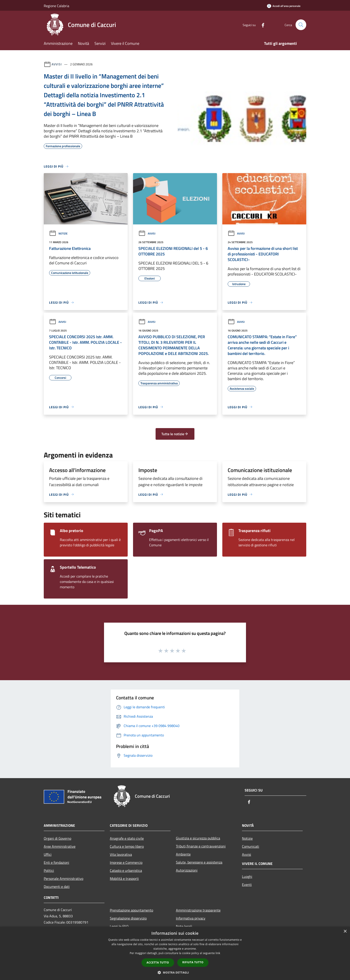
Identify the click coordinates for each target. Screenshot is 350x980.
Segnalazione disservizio (128, 918)
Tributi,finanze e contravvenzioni (201, 846)
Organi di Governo (57, 838)
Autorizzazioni (187, 870)
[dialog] (175, 953)
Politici (49, 870)
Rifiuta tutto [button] (193, 962)
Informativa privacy (191, 918)
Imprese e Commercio (126, 862)
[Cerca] (301, 25)
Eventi (247, 885)
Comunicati (251, 846)
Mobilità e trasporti (124, 878)
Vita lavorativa (121, 854)
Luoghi (247, 876)
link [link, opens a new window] (218, 953)
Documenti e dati (57, 887)
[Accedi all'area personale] (284, 6)
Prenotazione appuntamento (131, 910)
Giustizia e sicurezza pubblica (198, 838)
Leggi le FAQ (119, 926)
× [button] (345, 931)
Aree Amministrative (60, 846)
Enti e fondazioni (56, 862)
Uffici (48, 854)
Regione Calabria (56, 6)
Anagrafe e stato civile (127, 838)
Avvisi (57, 64)
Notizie (58, 233)
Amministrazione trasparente (198, 910)
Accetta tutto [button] (158, 962)
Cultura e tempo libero (127, 846)
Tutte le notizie (175, 434)
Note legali (184, 926)
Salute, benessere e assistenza (199, 862)
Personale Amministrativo (64, 878)
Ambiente (183, 854)
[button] (175, 972)
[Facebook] (261, 25)
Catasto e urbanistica (126, 870)
